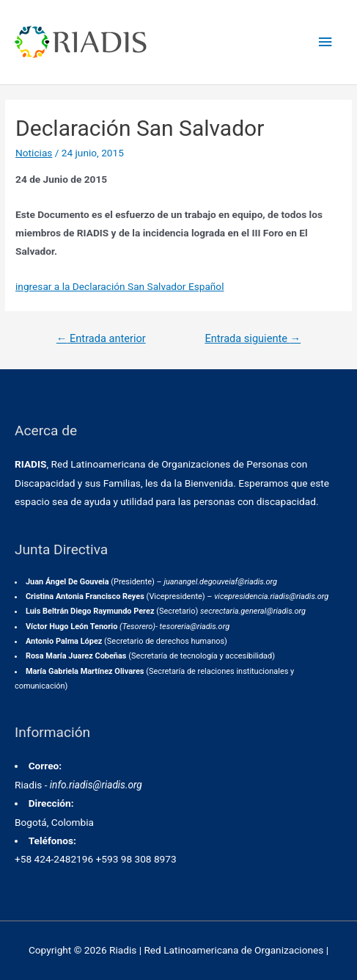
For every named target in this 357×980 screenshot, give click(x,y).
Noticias (34, 153)
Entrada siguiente (253, 338)
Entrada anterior (101, 338)
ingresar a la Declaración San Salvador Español (119, 286)
